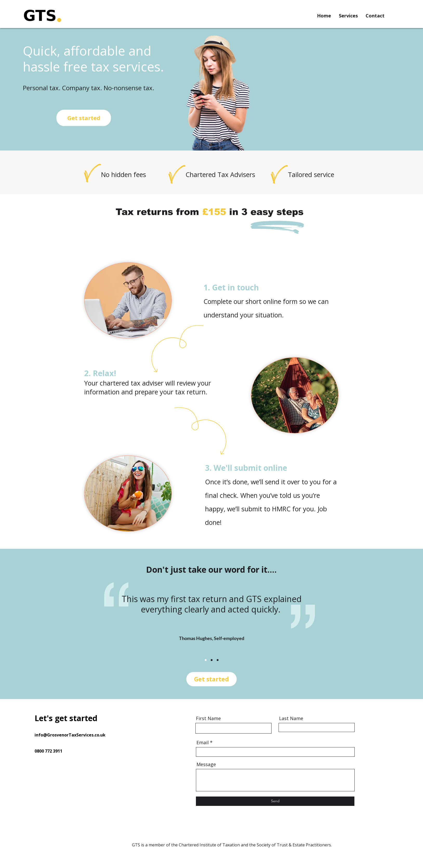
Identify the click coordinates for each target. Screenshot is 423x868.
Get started (212, 679)
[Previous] (91, 622)
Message (206, 764)
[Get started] (84, 118)
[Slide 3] (218, 660)
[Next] (332, 622)
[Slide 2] (212, 660)
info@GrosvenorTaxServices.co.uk (70, 735)
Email (203, 742)
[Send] (275, 801)
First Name (208, 718)
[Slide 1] (206, 660)
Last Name (291, 718)
